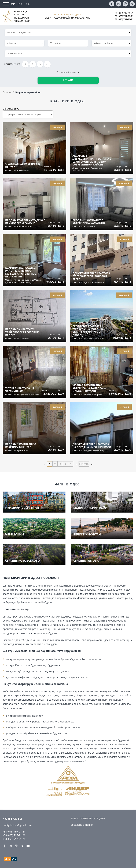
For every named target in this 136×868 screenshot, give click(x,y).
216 (86, 464)
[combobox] (24, 43)
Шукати (68, 80)
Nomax (89, 825)
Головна (7, 92)
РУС (20, 4)
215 (81, 464)
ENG (28, 4)
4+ (47, 64)
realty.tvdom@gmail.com (17, 825)
